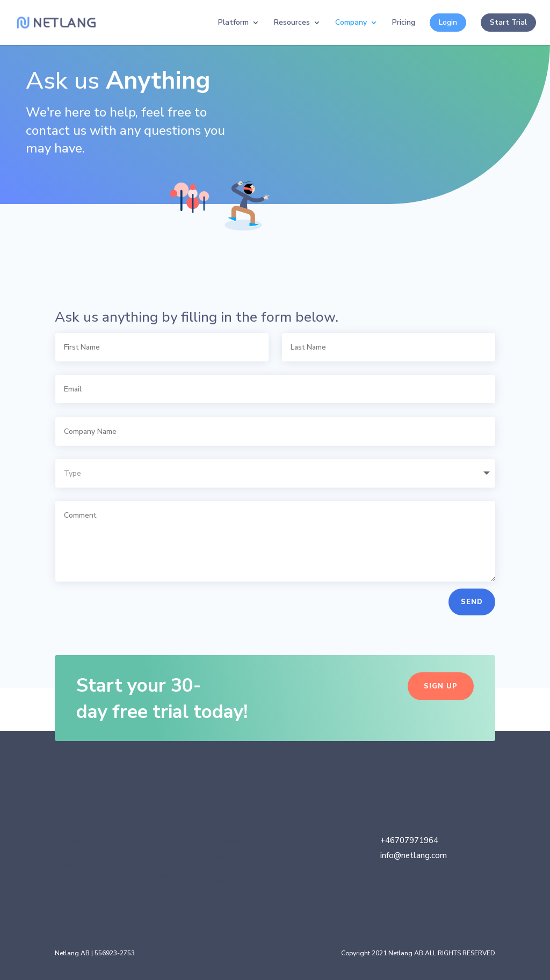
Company (351, 23)
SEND (472, 602)
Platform (233, 23)
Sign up (441, 686)
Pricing (404, 23)
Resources (292, 23)
